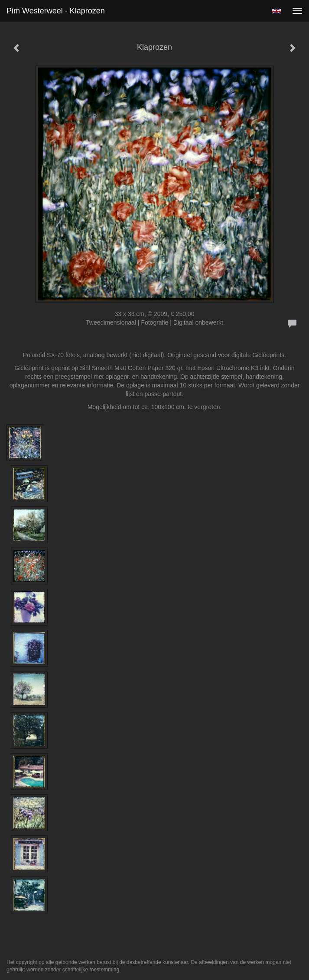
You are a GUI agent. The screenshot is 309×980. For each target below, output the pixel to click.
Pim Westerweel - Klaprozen (56, 11)
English (276, 11)
